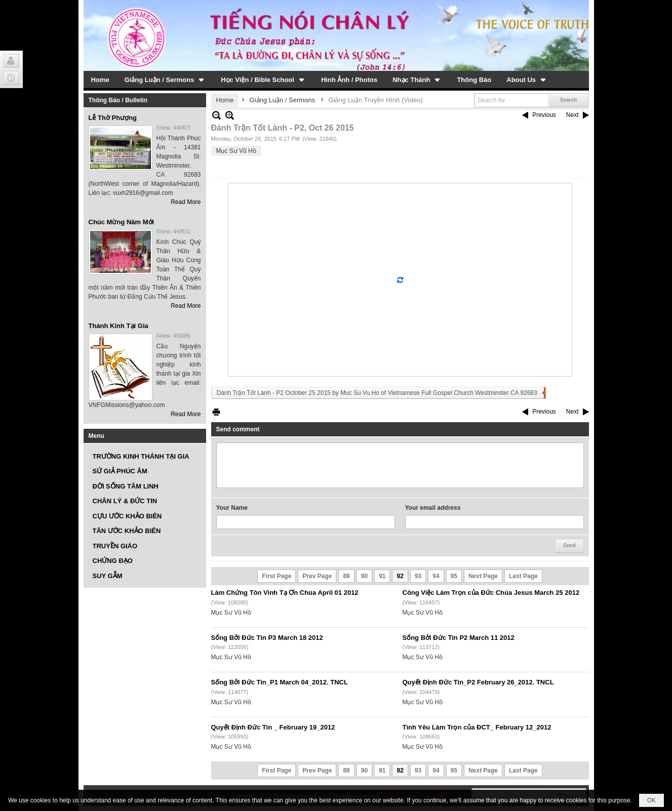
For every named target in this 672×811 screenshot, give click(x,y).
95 (454, 576)
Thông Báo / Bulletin (118, 100)
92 (400, 576)
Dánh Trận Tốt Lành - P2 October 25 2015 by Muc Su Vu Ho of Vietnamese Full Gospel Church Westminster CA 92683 (377, 393)
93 (418, 576)
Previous (544, 115)
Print (216, 412)
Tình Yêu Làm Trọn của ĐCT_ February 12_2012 (477, 727)
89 (346, 576)
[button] (165, 79)
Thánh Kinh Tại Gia (118, 326)
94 (436, 576)
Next (572, 115)
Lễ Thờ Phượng (113, 118)
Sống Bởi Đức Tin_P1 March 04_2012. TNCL (280, 682)
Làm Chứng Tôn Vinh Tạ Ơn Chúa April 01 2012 (285, 593)
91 (382, 576)
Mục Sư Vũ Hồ (236, 151)
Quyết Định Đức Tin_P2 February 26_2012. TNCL (478, 682)
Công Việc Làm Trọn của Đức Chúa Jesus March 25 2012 (491, 593)
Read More (186, 202)
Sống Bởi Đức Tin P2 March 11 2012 (459, 638)
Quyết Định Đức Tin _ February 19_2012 (273, 727)
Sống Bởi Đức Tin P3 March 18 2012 (267, 638)
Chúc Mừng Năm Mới (122, 222)
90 (364, 576)
